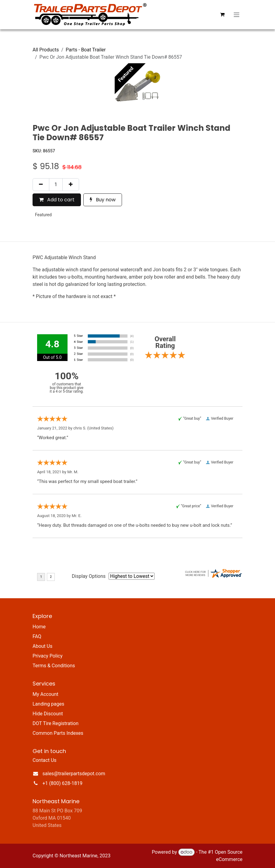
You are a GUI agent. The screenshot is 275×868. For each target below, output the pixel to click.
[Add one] (71, 185)
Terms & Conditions (54, 666)
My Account (45, 694)
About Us (42, 646)
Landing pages (48, 704)
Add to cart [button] (57, 200)
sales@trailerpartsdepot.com (74, 774)
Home (39, 627)
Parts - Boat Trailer (86, 50)
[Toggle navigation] (237, 14)
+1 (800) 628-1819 (63, 783)
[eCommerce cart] (222, 15)
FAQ (37, 636)
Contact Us (45, 760)
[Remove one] (41, 185)
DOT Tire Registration (56, 723)
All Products (46, 50)
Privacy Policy (48, 656)
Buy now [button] (103, 200)
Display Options (89, 576)
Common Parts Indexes (58, 733)
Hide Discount (48, 714)
